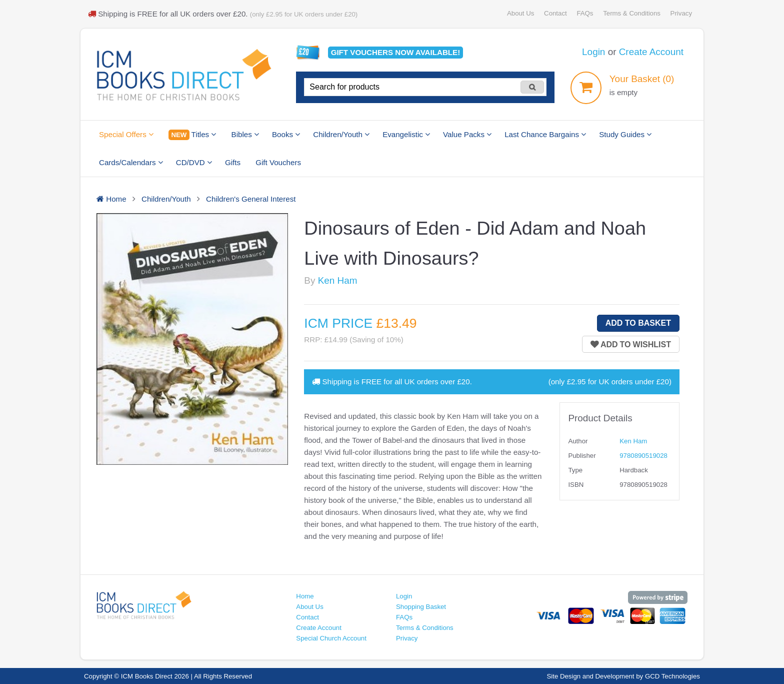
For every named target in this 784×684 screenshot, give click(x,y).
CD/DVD (194, 162)
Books (286, 134)
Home (305, 596)
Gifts (233, 162)
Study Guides (625, 134)
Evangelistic (406, 134)
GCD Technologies (672, 676)
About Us (520, 13)
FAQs (585, 13)
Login (593, 52)
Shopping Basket (421, 607)
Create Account (651, 52)
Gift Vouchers (278, 162)
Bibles (245, 134)
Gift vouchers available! (396, 52)
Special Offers (126, 134)
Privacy (681, 13)
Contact (555, 13)
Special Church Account (331, 638)
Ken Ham (338, 280)
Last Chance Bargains (545, 134)
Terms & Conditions (632, 13)
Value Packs (467, 134)
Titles (192, 135)
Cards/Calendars (131, 162)
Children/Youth (341, 134)
